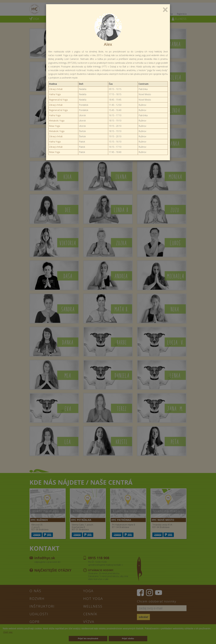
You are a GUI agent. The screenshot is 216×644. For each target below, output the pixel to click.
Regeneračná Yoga (58, 100)
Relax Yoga (54, 126)
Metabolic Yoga (57, 121)
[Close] (165, 9)
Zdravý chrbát (56, 89)
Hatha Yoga (55, 94)
